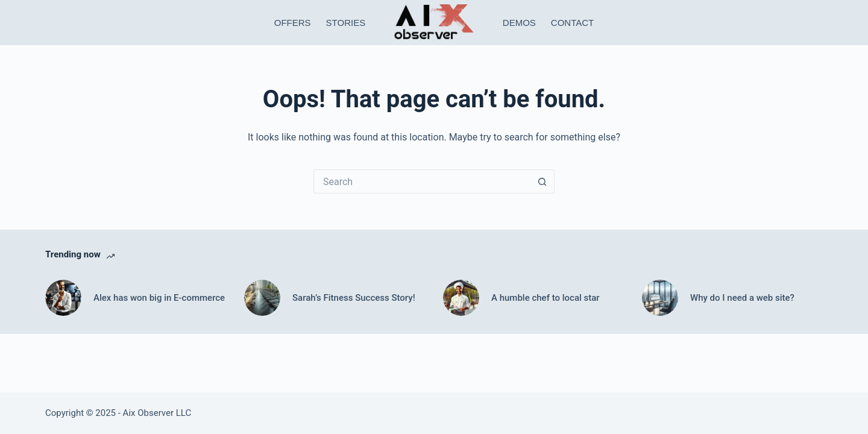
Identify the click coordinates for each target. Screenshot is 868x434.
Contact (572, 23)
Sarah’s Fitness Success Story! (354, 298)
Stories (346, 23)
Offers (293, 23)
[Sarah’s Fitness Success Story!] (262, 298)
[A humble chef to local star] (461, 298)
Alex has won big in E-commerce (159, 298)
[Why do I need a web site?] (660, 298)
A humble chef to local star (546, 298)
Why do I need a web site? (742, 298)
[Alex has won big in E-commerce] (63, 298)
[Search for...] (422, 181)
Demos (519, 23)
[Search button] (542, 181)
